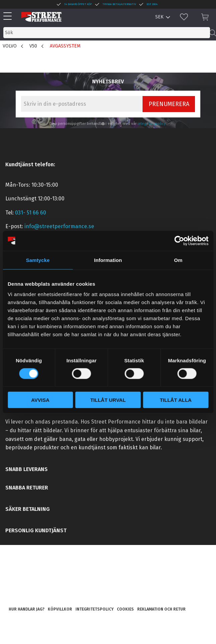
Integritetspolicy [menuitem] (94, 609)
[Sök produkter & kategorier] (107, 33)
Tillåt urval (108, 400)
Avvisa (40, 400)
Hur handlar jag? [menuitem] (27, 609)
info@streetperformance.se (59, 226)
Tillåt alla (176, 400)
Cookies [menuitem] (125, 609)
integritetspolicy (152, 124)
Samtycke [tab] (38, 260)
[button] (9, 17)
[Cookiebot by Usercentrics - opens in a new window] (179, 241)
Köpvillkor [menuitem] (60, 609)
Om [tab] (178, 260)
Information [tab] (108, 260)
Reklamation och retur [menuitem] (161, 609)
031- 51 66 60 (31, 213)
